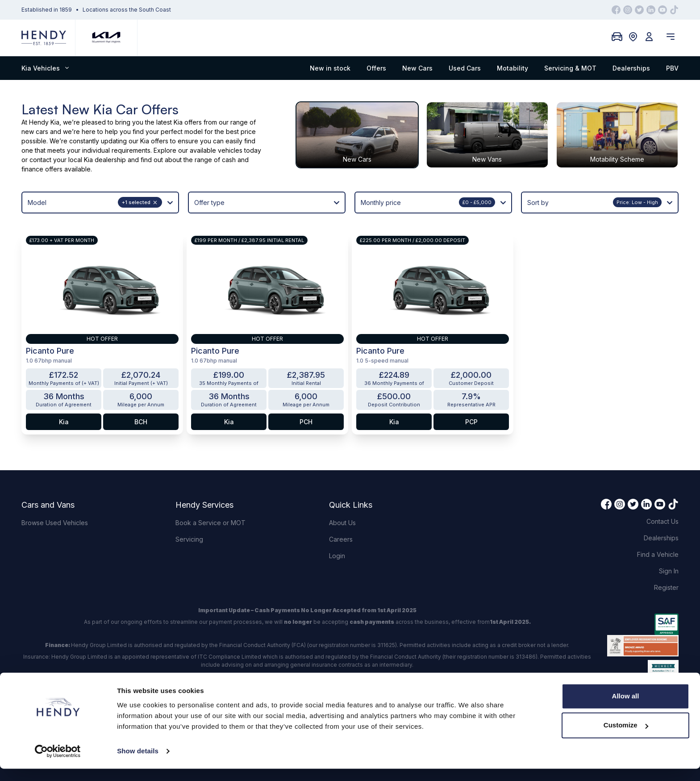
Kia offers (188, 122)
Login (337, 556)
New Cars (417, 68)
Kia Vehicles (45, 68)
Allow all (626, 708)
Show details (138, 763)
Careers (341, 539)
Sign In (669, 571)
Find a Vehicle (658, 554)
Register (666, 587)
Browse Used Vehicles (55, 523)
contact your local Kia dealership (78, 160)
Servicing (189, 539)
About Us (342, 523)
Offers (376, 68)
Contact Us (662, 521)
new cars (35, 132)
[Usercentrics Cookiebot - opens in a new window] (58, 764)
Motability (512, 68)
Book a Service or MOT (210, 523)
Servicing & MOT (570, 68)
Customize (626, 737)
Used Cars (465, 68)
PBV (672, 68)
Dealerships (631, 68)
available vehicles (216, 150)
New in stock (330, 68)
